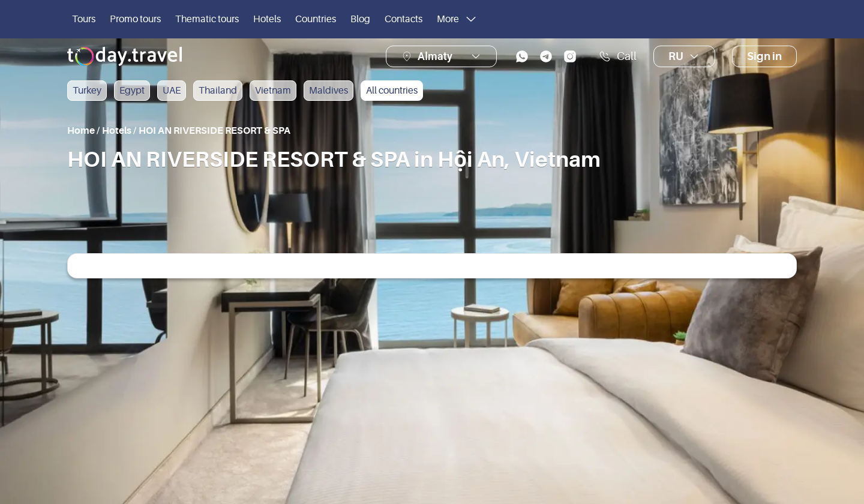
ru (684, 56)
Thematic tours (207, 19)
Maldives (328, 91)
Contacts (403, 19)
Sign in (764, 56)
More (457, 19)
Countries (316, 19)
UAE (172, 91)
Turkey (87, 91)
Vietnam (273, 91)
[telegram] (546, 56)
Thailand (218, 91)
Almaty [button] (435, 56)
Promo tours (135, 19)
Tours (84, 19)
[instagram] (570, 56)
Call (618, 56)
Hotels (267, 19)
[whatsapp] (522, 56)
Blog (360, 19)
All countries (392, 91)
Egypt (132, 91)
